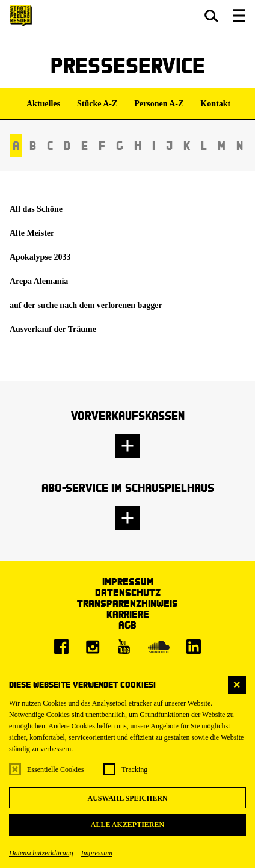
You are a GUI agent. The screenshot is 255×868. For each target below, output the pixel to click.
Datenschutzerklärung (41, 853)
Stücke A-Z (97, 104)
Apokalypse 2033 (40, 257)
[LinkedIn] (194, 647)
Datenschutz (128, 592)
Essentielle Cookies (55, 769)
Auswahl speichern (127, 798)
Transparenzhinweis (127, 603)
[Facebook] (61, 647)
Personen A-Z (159, 104)
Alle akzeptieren (127, 825)
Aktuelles (43, 104)
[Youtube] (124, 647)
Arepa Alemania (39, 281)
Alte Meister (32, 233)
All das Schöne (36, 209)
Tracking (134, 769)
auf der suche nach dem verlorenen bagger (86, 305)
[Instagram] (93, 647)
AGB (127, 625)
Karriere (128, 614)
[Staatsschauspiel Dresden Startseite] (21, 16)
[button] (211, 16)
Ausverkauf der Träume (53, 329)
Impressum (97, 853)
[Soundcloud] (159, 647)
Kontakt (215, 104)
